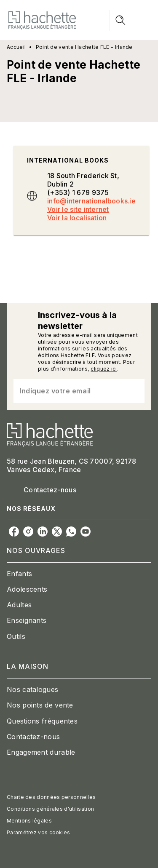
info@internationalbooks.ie (91, 201)
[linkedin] (43, 531)
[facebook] (14, 531)
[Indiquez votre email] (68, 391)
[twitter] (57, 531)
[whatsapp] (71, 531)
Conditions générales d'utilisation (50, 809)
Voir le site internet (78, 209)
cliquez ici (104, 369)
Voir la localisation (77, 218)
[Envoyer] (134, 391)
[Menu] (131, 20)
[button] (79, 574)
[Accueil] (42, 20)
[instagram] (28, 531)
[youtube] (86, 531)
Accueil (16, 47)
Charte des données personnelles (51, 797)
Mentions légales (29, 821)
